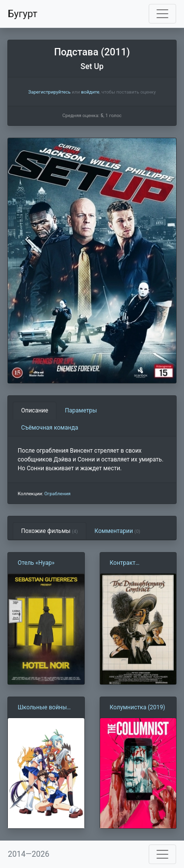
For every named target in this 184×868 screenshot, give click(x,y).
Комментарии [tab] (118, 531)
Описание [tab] (35, 410)
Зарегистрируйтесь (49, 92)
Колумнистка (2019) (138, 707)
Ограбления (57, 494)
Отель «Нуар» (36, 563)
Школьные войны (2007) (42, 708)
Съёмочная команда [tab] (50, 428)
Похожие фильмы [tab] (50, 531)
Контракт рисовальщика (131, 563)
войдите (90, 92)
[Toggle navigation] (162, 14)
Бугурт (23, 14)
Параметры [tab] (81, 410)
